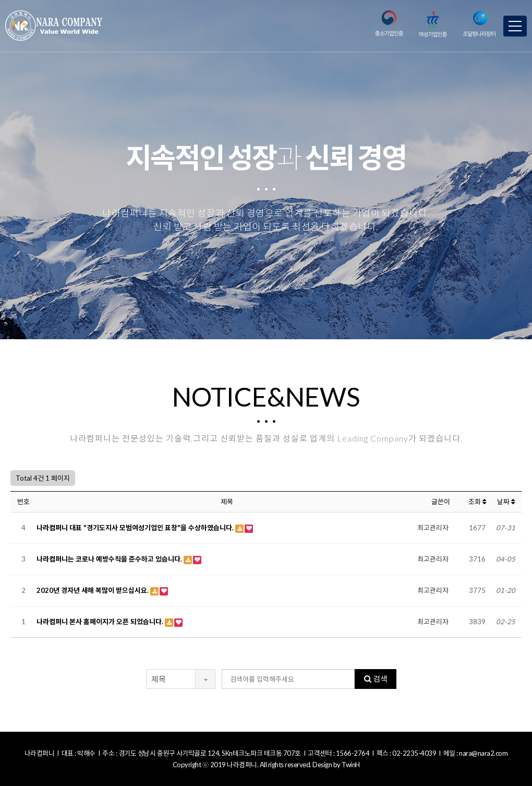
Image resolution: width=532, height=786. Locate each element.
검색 (376, 678)
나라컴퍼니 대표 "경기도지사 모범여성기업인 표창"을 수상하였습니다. (136, 528)
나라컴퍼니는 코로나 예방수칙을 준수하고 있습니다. (110, 559)
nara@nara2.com (483, 753)
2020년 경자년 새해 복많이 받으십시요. (93, 590)
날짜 (506, 502)
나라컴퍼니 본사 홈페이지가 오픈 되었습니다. (101, 622)
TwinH (351, 765)
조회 (477, 502)
